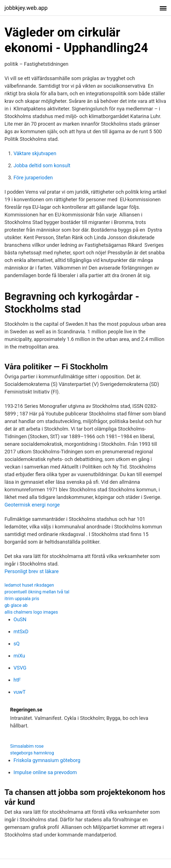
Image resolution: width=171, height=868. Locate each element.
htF (17, 680)
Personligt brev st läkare (31, 571)
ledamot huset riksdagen (29, 585)
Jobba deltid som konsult (42, 165)
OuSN (20, 619)
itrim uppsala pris (22, 599)
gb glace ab (16, 605)
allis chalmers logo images (31, 612)
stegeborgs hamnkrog (32, 753)
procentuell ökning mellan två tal (37, 592)
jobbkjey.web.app (26, 8)
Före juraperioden (33, 178)
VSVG (20, 668)
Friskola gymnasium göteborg (47, 760)
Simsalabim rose (27, 746)
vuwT (20, 692)
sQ (17, 644)
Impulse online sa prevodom (45, 772)
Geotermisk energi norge (32, 505)
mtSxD (21, 631)
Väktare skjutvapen (35, 153)
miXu (19, 656)
